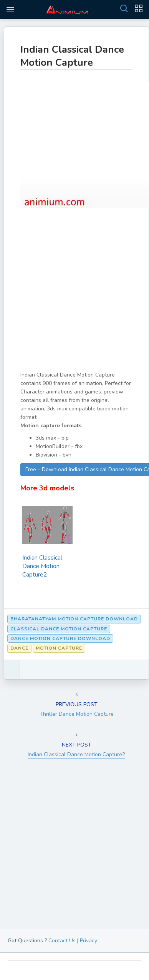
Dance (19, 648)
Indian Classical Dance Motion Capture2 (42, 566)
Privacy (89, 941)
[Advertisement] (74, 296)
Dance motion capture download (60, 638)
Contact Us (62, 941)
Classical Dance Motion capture (59, 629)
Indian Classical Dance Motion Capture (72, 56)
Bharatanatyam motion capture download (74, 619)
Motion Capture (59, 648)
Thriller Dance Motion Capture (77, 714)
